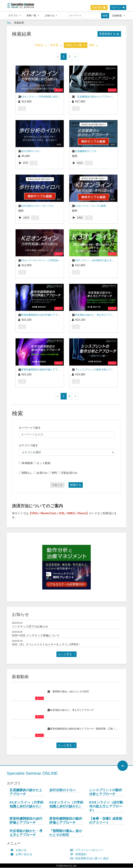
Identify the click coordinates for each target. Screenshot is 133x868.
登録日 (41, 45)
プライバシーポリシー (87, 850)
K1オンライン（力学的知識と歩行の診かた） (26, 805)
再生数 (56, 45)
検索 (105, 16)
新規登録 (99, 7)
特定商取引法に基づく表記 (90, 859)
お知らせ (51, 15)
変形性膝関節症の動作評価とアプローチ (66, 821)
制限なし (27, 473)
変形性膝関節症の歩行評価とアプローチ (26, 821)
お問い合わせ (22, 855)
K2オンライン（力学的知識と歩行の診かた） (66, 805)
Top (9, 23)
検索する (76, 485)
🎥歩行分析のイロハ (29, 151)
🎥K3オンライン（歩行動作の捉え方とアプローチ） (100, 261)
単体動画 (27, 463)
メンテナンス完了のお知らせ (30, 627)
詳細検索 (118, 16)
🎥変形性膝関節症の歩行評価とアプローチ (41, 315)
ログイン (118, 7)
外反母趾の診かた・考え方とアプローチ (26, 833)
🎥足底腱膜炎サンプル (84, 151)
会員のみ (42, 473)
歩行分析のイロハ (63, 790)
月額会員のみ (69, 473)
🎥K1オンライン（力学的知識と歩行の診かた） (44, 97)
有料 (54, 473)
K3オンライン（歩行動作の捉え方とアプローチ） (106, 807)
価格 (93, 45)
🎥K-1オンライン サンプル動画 (89, 206)
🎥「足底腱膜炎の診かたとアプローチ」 (94, 97)
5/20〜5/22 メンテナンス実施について (36, 636)
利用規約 (79, 855)
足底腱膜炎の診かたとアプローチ (26, 792)
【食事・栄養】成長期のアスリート (106, 821)
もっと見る (66, 655)
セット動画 (43, 463)
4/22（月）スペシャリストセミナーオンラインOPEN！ (46, 645)
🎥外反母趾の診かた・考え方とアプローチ (95, 315)
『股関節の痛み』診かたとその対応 (66, 833)
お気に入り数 (75, 45)
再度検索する (109, 34)
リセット (57, 485)
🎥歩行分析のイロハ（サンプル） (37, 206)
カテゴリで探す (28, 446)
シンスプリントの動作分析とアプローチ (106, 792)
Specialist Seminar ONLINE (32, 774)
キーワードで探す (30, 428)
